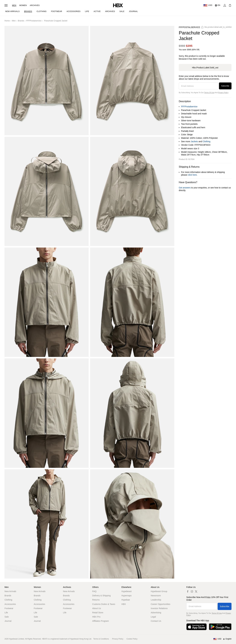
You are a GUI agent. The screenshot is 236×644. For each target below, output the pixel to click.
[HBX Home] (118, 5)
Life (6, 613)
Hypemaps (127, 596)
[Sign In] (225, 5)
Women (23, 5)
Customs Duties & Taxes (104, 604)
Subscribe (225, 86)
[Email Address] (199, 86)
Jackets (194, 141)
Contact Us (156, 621)
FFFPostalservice (34, 21)
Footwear (9, 608)
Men (14, 5)
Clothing (206, 141)
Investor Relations (159, 608)
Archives (35, 5)
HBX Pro (96, 617)
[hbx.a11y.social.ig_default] (192, 591)
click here (192, 175)
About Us (97, 608)
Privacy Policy (223, 93)
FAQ (94, 591)
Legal (153, 617)
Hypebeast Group (159, 591)
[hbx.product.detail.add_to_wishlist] (216, 28)
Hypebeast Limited (16, 639)
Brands (21, 21)
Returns (96, 600)
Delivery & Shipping (101, 596)
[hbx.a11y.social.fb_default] (188, 591)
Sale (7, 617)
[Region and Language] (222, 639)
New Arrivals (10, 591)
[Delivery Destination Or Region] (208, 5)
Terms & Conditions (101, 639)
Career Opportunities (160, 604)
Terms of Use (209, 93)
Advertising (156, 613)
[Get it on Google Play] (220, 627)
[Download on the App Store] (196, 627)
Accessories (10, 604)
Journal (8, 621)
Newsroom (156, 596)
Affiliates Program (101, 621)
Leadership (156, 600)
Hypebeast (127, 591)
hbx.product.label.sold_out (205, 68)
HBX (124, 604)
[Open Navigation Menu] (6, 5)
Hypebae (126, 600)
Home (7, 21)
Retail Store (98, 613)
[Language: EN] (218, 5)
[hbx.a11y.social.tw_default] (196, 591)
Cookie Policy (132, 639)
